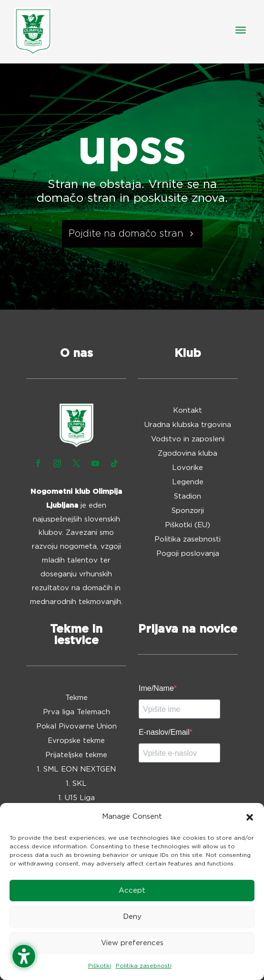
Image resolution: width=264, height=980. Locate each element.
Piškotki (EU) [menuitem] (188, 525)
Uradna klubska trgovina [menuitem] (188, 425)
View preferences (132, 943)
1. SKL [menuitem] (76, 784)
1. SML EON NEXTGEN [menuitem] (76, 770)
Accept (132, 891)
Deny (132, 917)
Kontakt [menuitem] (188, 411)
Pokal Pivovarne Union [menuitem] (76, 727)
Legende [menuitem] (188, 482)
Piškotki (100, 966)
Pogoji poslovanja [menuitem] (188, 554)
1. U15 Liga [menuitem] (76, 798)
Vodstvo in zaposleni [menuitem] (188, 439)
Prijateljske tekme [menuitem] (76, 755)
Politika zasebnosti (144, 966)
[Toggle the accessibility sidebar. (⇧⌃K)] (24, 956)
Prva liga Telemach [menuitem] (76, 712)
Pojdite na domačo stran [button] (126, 234)
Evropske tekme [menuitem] (76, 741)
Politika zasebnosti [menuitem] (188, 540)
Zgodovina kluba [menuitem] (188, 454)
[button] (250, 817)
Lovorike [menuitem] (188, 468)
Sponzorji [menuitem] (188, 511)
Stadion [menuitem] (188, 497)
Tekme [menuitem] (76, 698)
